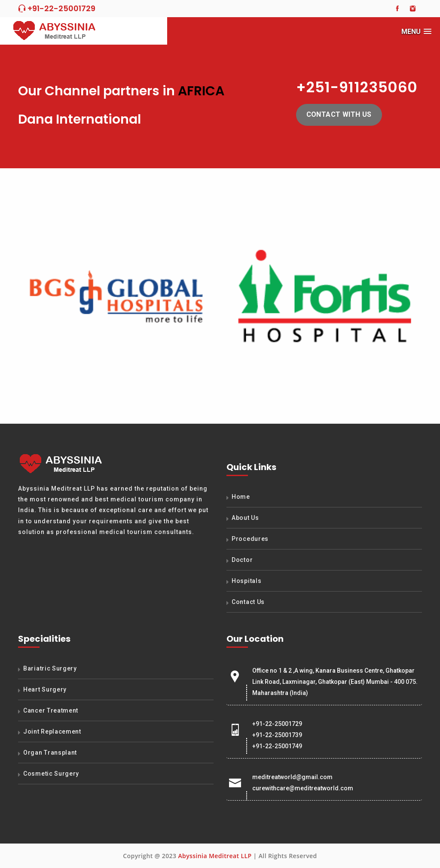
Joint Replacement (52, 731)
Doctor (242, 560)
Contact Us (248, 602)
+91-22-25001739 (277, 735)
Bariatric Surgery (50, 668)
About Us (245, 518)
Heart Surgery (45, 689)
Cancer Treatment (51, 710)
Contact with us (339, 114)
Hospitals (246, 581)
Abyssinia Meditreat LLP (215, 856)
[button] (416, 32)
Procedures (250, 539)
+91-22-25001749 (277, 746)
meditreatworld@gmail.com (292, 777)
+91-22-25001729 (57, 8)
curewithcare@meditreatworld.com (303, 788)
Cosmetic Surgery (51, 774)
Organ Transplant (50, 753)
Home (241, 497)
